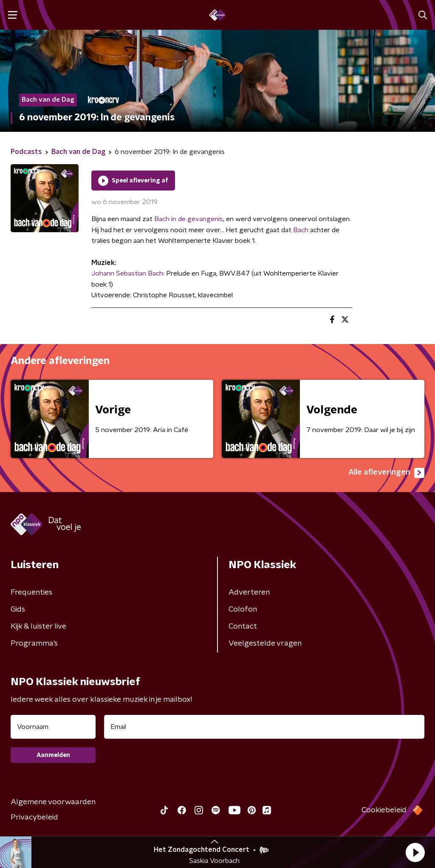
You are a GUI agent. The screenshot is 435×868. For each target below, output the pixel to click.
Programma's (34, 643)
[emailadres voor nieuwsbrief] (264, 727)
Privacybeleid (34, 817)
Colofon (243, 609)
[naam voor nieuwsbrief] (53, 727)
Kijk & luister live (38, 626)
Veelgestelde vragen (265, 643)
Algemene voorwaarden (53, 802)
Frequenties (31, 592)
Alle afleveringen (386, 473)
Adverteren (249, 592)
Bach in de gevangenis (189, 219)
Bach (301, 230)
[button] (415, 852)
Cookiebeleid (384, 810)
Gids (18, 609)
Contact (243, 626)
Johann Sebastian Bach (127, 273)
